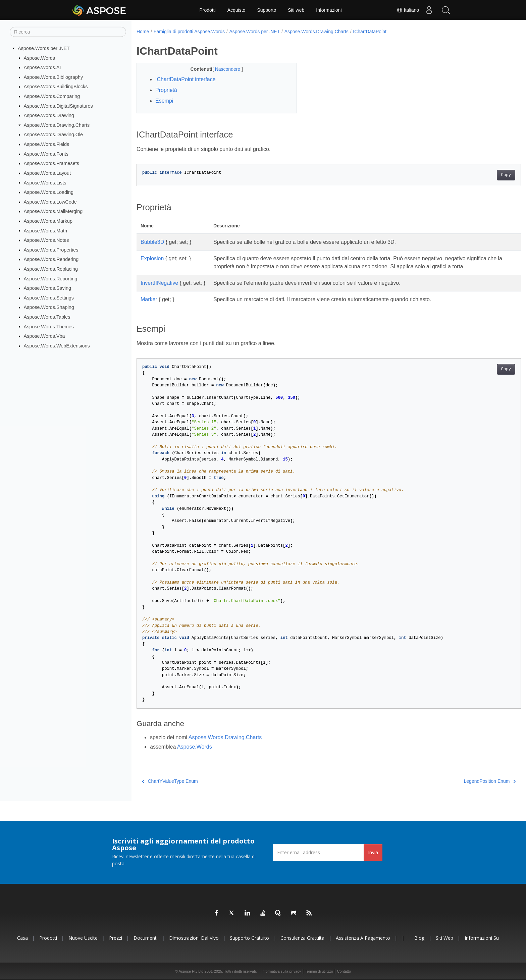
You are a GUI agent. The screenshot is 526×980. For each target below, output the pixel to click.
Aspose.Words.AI (42, 67)
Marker (149, 299)
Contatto (344, 971)
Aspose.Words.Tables (47, 317)
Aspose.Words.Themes (49, 326)
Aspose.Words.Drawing (49, 115)
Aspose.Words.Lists (45, 182)
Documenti (146, 938)
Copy (480, 175)
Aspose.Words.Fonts (46, 154)
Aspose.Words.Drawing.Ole (54, 134)
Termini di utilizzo (319, 971)
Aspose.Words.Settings (49, 298)
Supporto (267, 10)
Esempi (164, 101)
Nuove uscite (83, 938)
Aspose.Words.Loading (49, 192)
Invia (373, 852)
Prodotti (207, 10)
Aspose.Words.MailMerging (53, 211)
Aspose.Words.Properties (51, 250)
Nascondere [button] (223, 69)
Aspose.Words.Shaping (49, 307)
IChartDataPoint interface (186, 79)
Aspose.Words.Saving (47, 288)
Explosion (152, 258)
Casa (22, 938)
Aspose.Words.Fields (47, 144)
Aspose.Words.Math (45, 230)
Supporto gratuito (249, 938)
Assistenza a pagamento (363, 938)
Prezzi (116, 938)
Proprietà (166, 90)
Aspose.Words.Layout (47, 173)
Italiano (408, 10)
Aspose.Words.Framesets (51, 163)
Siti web (296, 10)
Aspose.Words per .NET (44, 48)
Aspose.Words (39, 58)
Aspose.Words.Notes (46, 240)
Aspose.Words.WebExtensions (57, 346)
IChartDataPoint (370, 32)
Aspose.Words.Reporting (51, 278)
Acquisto (236, 10)
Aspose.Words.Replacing (51, 269)
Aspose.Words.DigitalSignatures (58, 106)
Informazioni (329, 10)
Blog (419, 938)
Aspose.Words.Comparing (52, 96)
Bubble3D (152, 242)
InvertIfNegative (159, 283)
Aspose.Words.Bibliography (54, 77)
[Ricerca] (68, 32)
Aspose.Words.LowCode (50, 202)
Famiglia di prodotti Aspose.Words (189, 32)
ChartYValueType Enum (170, 781)
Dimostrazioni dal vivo (194, 938)
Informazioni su (482, 938)
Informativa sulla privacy (281, 971)
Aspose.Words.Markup (48, 221)
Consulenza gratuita (302, 938)
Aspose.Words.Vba (44, 336)
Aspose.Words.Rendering (51, 259)
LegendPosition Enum (463, 781)
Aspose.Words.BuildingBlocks (56, 87)
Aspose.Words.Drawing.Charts (57, 125)
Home (143, 32)
